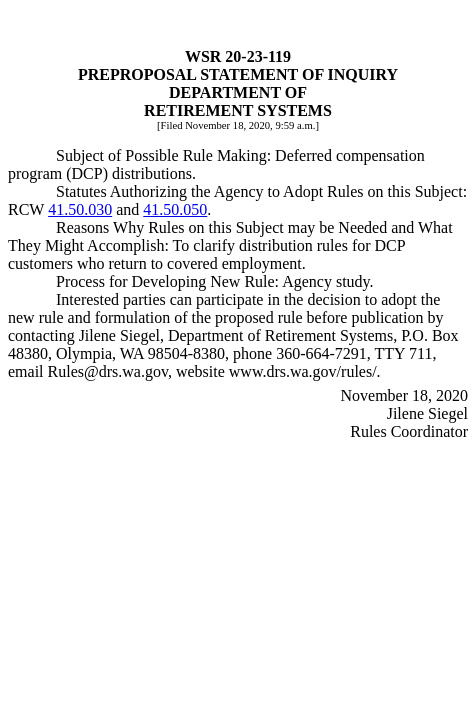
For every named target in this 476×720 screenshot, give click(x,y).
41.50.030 (80, 209)
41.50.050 (175, 209)
